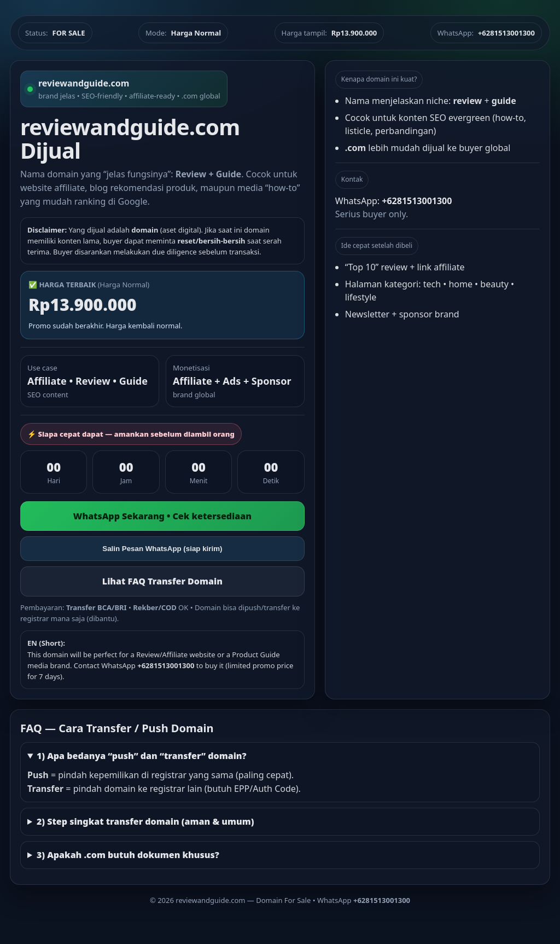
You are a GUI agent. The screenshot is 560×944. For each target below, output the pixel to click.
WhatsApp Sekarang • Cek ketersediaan (162, 516)
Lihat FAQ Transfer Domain (162, 581)
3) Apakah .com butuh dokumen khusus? (128, 855)
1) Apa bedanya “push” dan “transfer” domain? (142, 756)
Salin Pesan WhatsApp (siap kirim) (162, 549)
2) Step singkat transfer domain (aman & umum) (145, 821)
